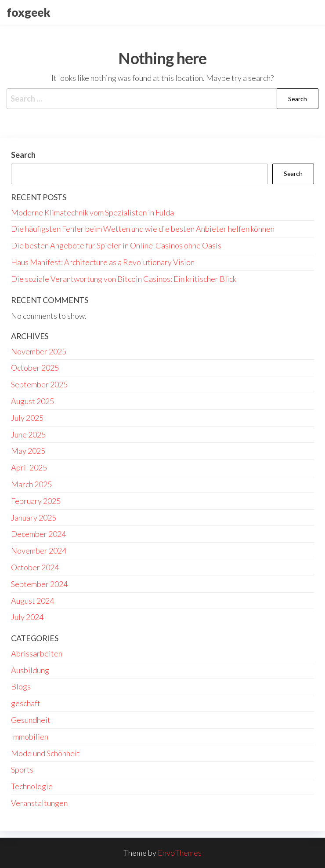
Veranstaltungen (39, 803)
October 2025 (35, 368)
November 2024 (39, 551)
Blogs (21, 686)
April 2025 (29, 467)
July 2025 (27, 418)
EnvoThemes (180, 853)
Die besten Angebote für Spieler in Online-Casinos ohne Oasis (116, 245)
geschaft (26, 703)
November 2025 (39, 351)
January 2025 (34, 518)
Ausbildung (30, 670)
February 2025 (36, 501)
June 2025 (28, 434)
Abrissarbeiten (37, 653)
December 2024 (38, 534)
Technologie (32, 786)
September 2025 (39, 384)
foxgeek (29, 12)
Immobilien (30, 737)
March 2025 (31, 484)
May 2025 (28, 451)
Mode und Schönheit (45, 753)
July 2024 (27, 617)
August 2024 (32, 601)
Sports (22, 770)
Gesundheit (31, 720)
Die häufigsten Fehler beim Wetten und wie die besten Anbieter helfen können (143, 229)
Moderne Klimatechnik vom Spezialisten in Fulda (92, 212)
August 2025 (32, 401)
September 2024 (39, 584)
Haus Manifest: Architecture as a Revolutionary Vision (103, 262)
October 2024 (35, 567)
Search (23, 155)
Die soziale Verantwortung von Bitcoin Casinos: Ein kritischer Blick (124, 279)
